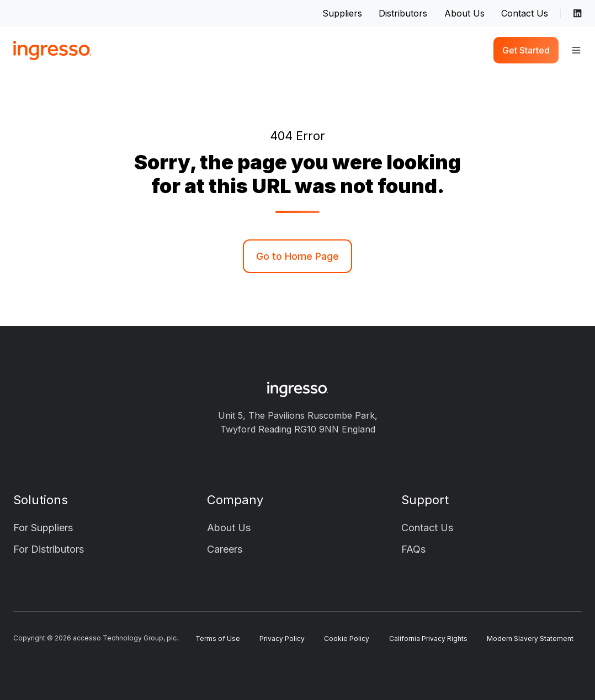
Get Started (526, 50)
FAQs (413, 549)
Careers (225, 549)
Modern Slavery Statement (530, 638)
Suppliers (342, 13)
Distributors (403, 13)
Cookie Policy (347, 638)
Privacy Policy (282, 638)
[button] (576, 50)
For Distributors (49, 549)
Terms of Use (218, 638)
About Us (464, 13)
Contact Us (525, 13)
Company (235, 500)
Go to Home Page (297, 256)
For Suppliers (43, 528)
